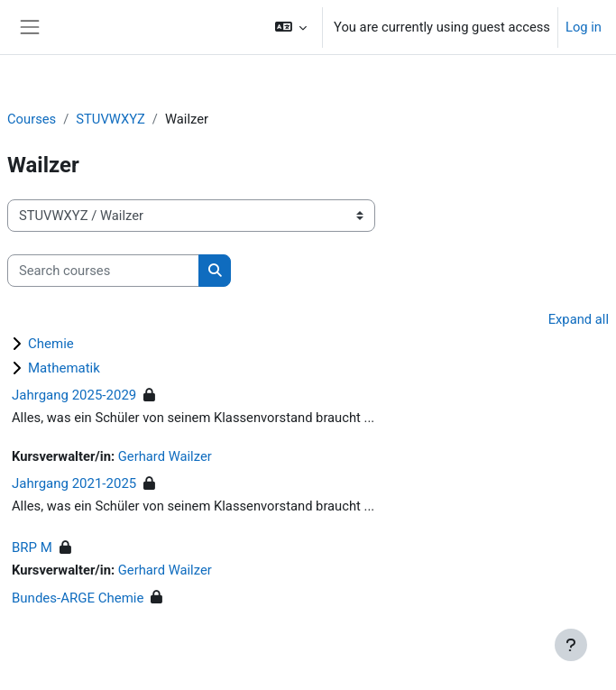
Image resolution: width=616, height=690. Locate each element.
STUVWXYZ (110, 119)
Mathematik (64, 368)
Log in (584, 27)
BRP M (32, 547)
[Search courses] (103, 271)
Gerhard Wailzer (165, 456)
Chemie (51, 344)
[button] (291, 27)
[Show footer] (571, 645)
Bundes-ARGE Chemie (78, 598)
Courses (32, 119)
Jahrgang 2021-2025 (74, 483)
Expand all (579, 319)
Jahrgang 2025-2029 (74, 395)
